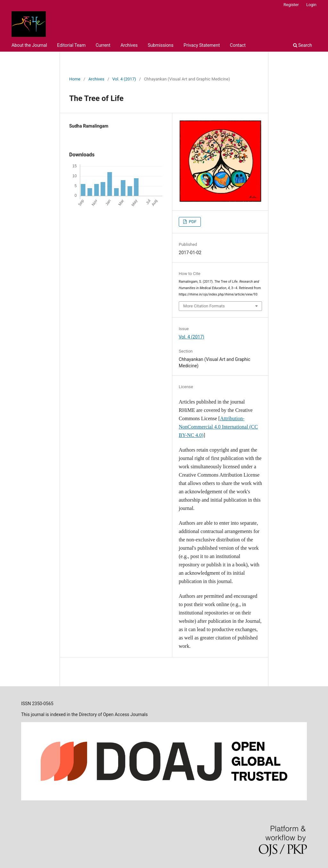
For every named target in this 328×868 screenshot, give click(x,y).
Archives (129, 45)
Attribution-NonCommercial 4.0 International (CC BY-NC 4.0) (218, 427)
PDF (192, 222)
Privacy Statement (202, 45)
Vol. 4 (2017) (124, 79)
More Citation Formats (204, 306)
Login (311, 5)
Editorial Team (71, 45)
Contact (238, 45)
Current (103, 45)
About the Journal (29, 45)
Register (291, 5)
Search (303, 45)
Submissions (160, 45)
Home (75, 79)
